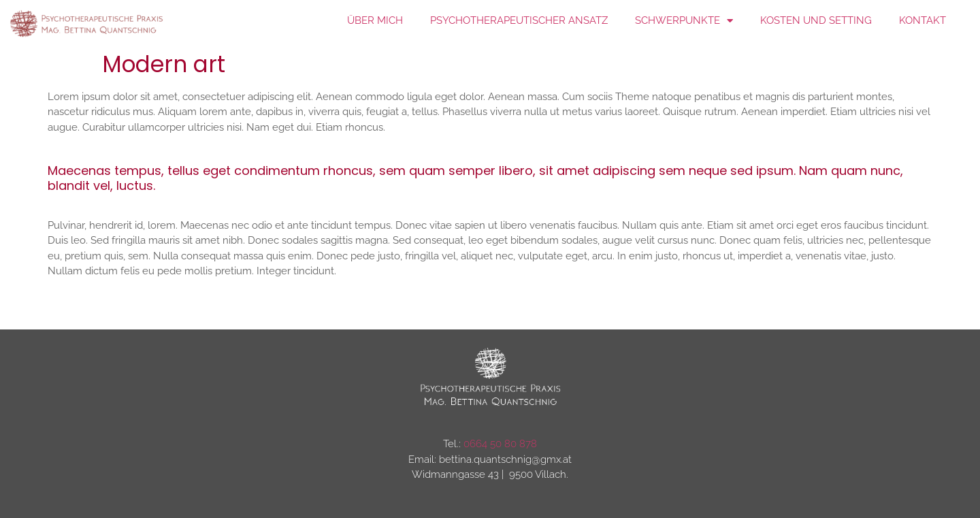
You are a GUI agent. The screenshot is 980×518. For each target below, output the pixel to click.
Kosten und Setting (816, 20)
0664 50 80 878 (500, 444)
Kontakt (922, 20)
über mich (375, 20)
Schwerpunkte (684, 21)
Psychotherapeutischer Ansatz (519, 20)
